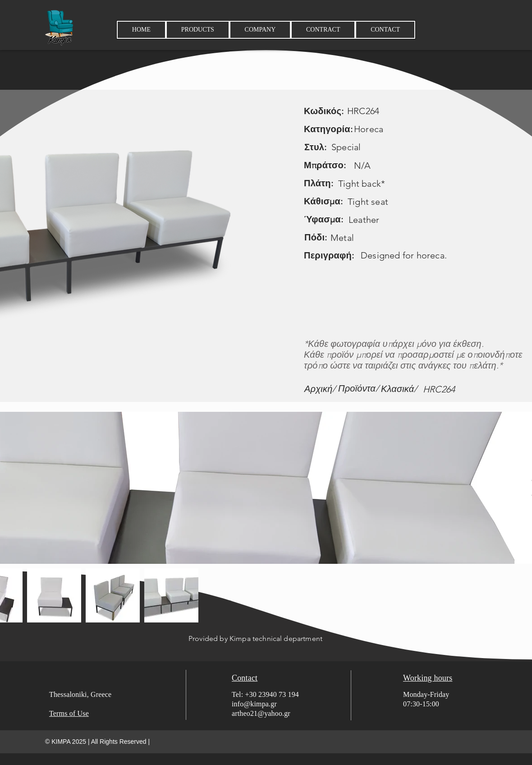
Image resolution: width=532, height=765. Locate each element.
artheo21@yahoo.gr (261, 713)
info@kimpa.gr (254, 704)
